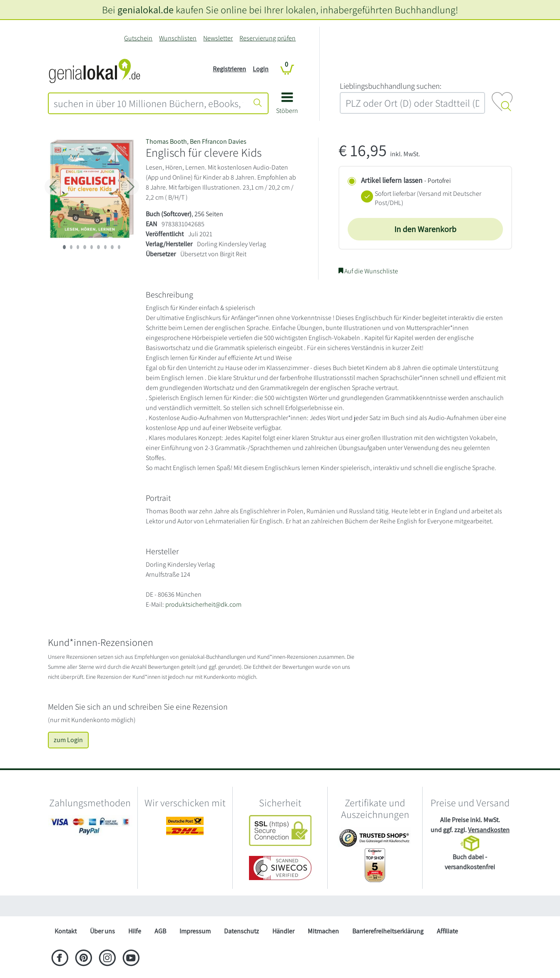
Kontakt (66, 931)
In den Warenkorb (425, 229)
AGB (160, 931)
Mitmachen (323, 931)
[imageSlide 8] (119, 247)
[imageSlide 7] (112, 247)
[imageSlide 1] (71, 247)
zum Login (68, 740)
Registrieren (229, 69)
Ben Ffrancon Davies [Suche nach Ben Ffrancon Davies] (218, 141)
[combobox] (149, 103)
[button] (287, 106)
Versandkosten (489, 830)
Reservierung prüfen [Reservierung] (268, 38)
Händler (283, 931)
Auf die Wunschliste (368, 271)
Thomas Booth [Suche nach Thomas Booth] (166, 141)
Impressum (195, 931)
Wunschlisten (178, 38)
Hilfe (135, 931)
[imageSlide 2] (78, 247)
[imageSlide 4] (92, 247)
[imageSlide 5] (98, 247)
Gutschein (138, 38)
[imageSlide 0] (64, 247)
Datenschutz (241, 931)
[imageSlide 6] (105, 247)
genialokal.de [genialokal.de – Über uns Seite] (146, 10)
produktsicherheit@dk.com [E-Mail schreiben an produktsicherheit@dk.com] (203, 604)
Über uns (102, 931)
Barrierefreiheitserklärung (388, 931)
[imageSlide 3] (85, 247)
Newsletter (218, 38)
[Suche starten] (258, 103)
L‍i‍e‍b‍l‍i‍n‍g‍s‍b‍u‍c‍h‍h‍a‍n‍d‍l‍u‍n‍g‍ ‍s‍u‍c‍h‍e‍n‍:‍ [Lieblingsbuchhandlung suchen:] (391, 86)
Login (261, 69)
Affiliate (447, 931)
